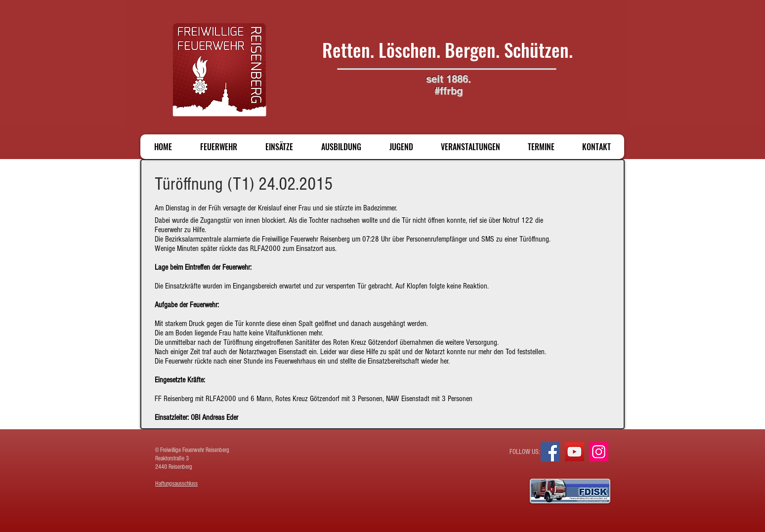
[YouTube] (574, 452)
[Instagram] (599, 452)
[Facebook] (550, 452)
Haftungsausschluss (176, 484)
